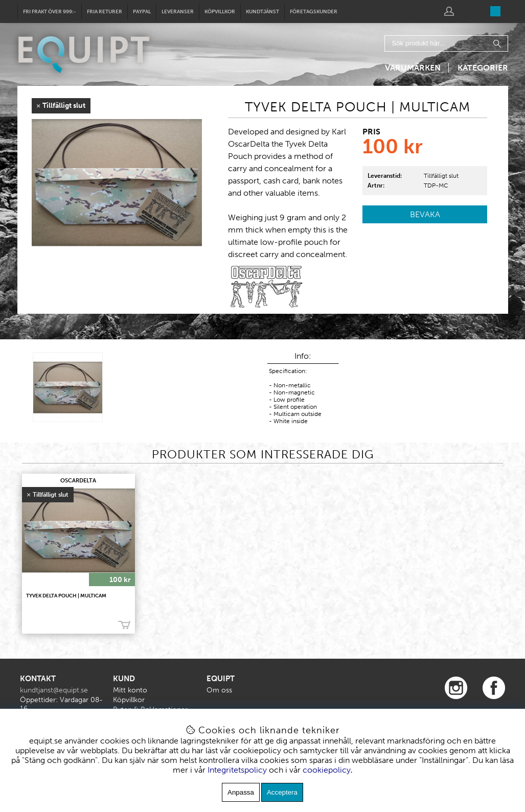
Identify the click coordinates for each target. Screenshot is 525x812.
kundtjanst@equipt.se (54, 690)
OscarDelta (78, 481)
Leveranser (178, 12)
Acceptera (282, 792)
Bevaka (425, 214)
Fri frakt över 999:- (50, 12)
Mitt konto (130, 690)
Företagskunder (314, 12)
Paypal (142, 12)
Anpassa (241, 792)
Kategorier (483, 68)
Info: (303, 356)
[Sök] (446, 43)
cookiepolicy (327, 770)
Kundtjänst (262, 12)
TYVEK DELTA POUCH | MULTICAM (66, 596)
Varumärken (413, 68)
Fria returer (105, 12)
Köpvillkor (220, 12)
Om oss (219, 690)
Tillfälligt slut (441, 176)
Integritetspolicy (237, 770)
